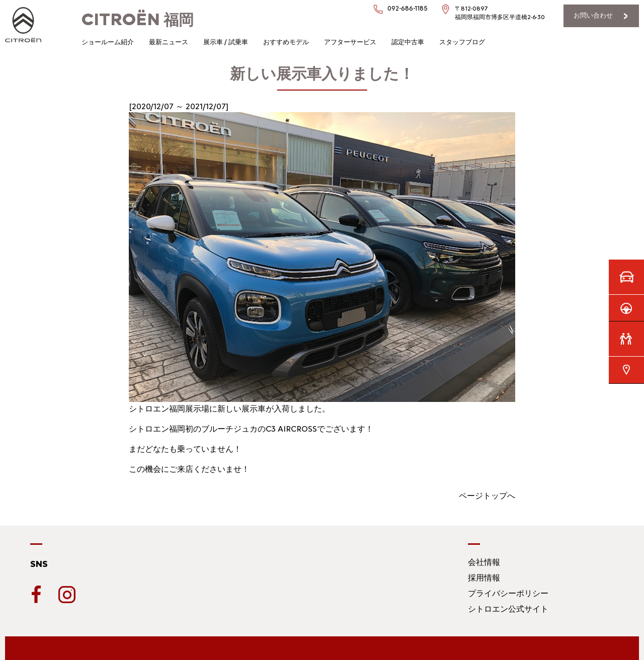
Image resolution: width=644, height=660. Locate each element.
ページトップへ (487, 496)
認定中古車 (408, 42)
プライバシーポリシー (508, 593)
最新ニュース (169, 42)
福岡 (138, 20)
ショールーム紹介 (108, 42)
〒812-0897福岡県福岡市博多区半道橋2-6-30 (500, 13)
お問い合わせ (593, 15)
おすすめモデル (286, 42)
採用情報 (484, 578)
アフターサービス (350, 42)
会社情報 (484, 562)
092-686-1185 (408, 8)
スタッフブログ (462, 42)
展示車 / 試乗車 (226, 42)
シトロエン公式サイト (508, 609)
